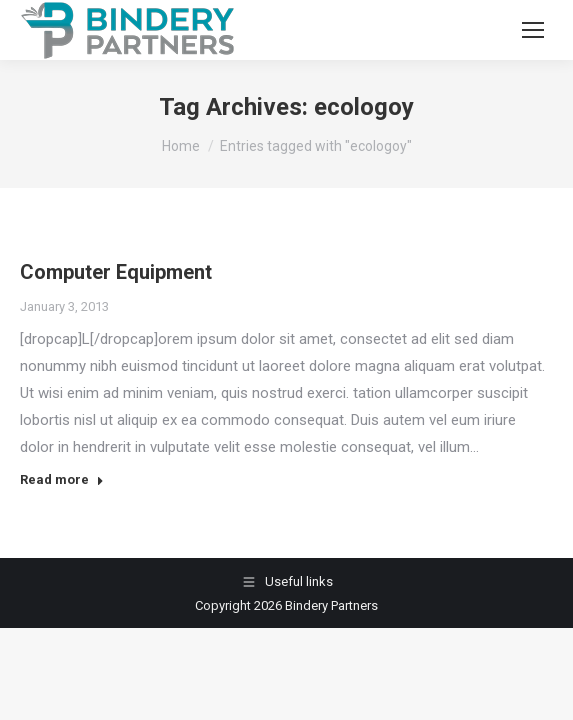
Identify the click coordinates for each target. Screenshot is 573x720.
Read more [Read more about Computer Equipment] (62, 479)
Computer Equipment (116, 272)
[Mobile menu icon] (533, 30)
